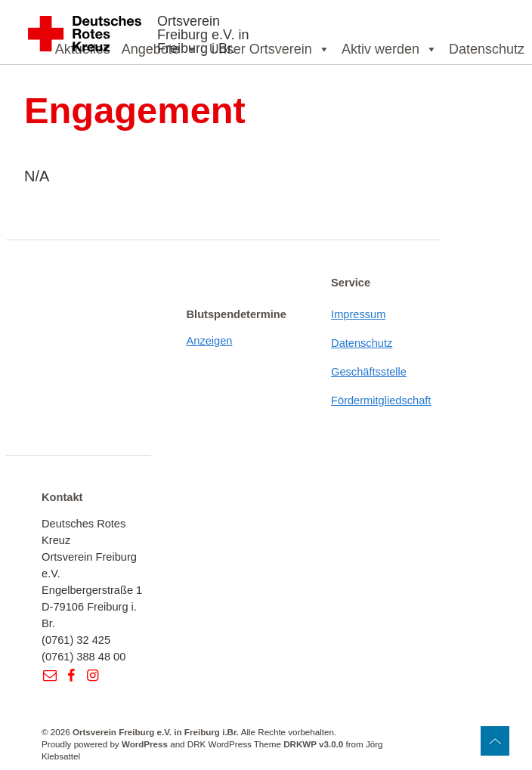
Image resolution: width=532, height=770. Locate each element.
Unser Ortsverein (270, 49)
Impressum (358, 314)
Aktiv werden (390, 49)
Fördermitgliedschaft (381, 400)
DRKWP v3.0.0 (313, 744)
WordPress (145, 744)
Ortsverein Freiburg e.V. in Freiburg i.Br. (203, 35)
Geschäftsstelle (369, 372)
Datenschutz (487, 49)
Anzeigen (210, 341)
